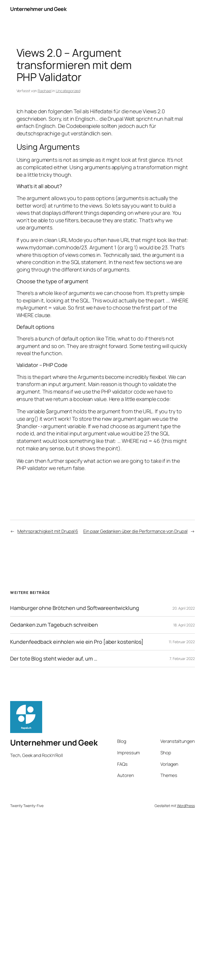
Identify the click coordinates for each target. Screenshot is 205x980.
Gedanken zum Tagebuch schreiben (54, 625)
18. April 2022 (184, 625)
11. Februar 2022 (182, 642)
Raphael (44, 91)
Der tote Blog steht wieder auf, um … (54, 659)
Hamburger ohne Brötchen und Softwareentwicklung (74, 608)
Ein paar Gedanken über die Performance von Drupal (135, 531)
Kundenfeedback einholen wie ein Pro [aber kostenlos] (77, 642)
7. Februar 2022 (182, 659)
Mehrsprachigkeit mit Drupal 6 (48, 531)
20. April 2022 (184, 608)
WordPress (186, 806)
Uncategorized (68, 91)
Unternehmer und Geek (38, 9)
